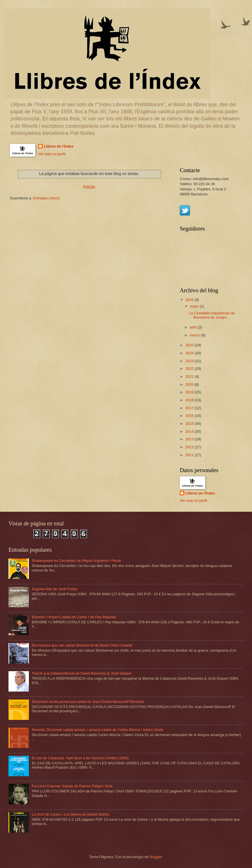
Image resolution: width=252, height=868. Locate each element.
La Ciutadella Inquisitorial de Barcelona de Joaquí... (212, 315)
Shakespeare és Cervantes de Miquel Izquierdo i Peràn (76, 561)
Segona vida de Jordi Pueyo (55, 589)
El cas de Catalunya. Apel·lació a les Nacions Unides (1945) (80, 758)
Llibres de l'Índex (59, 146)
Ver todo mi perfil (52, 154)
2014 (190, 431)
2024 (190, 353)
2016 (190, 416)
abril (194, 327)
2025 (190, 345)
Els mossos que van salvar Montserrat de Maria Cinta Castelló (82, 645)
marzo (195, 335)
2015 (190, 424)
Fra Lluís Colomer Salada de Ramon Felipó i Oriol (72, 786)
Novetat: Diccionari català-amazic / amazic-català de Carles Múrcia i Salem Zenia (97, 730)
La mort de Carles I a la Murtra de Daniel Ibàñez (71, 814)
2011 (190, 455)
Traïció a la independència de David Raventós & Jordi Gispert (82, 673)
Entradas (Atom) (46, 198)
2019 (190, 392)
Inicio (89, 187)
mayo (195, 306)
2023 (190, 361)
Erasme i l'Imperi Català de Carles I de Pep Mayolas (74, 617)
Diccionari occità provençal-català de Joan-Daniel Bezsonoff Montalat (88, 702)
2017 (190, 408)
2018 (190, 400)
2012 (190, 447)
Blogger (156, 857)
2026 (190, 300)
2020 (190, 384)
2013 (190, 439)
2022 (190, 369)
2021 (190, 377)
